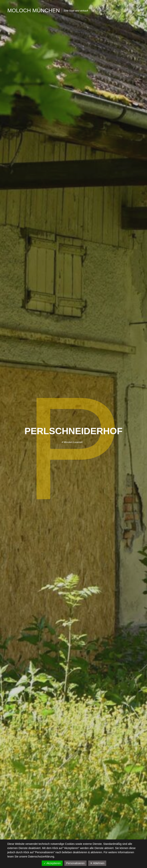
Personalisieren (76, 863)
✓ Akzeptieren (52, 863)
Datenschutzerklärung (41, 857)
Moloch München (33, 10)
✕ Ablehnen (97, 863)
